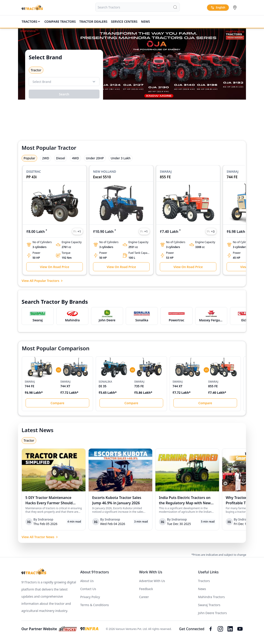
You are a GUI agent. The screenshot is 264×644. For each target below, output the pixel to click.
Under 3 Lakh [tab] (121, 158)
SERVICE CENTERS (124, 22)
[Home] (32, 8)
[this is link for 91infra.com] (89, 629)
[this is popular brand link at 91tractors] (38, 316)
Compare (57, 403)
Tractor (36, 70)
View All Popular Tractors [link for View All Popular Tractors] (43, 281)
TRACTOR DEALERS (93, 22)
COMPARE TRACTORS (60, 22)
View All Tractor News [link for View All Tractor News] (40, 537)
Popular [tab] (29, 158)
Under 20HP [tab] (95, 158)
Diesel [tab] (61, 158)
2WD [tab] (46, 158)
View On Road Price (55, 267)
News (146, 22)
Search (64, 94)
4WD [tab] (75, 158)
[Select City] (236, 8)
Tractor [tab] (29, 440)
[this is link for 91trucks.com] (68, 629)
